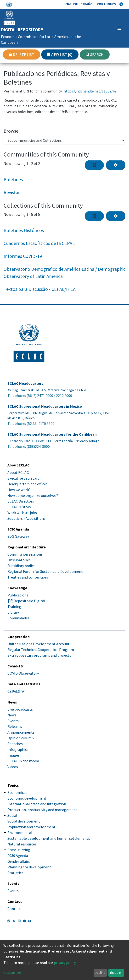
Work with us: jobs (22, 513)
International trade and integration (37, 804)
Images (14, 755)
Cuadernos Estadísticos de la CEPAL (39, 243)
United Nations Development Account (39, 644)
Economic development (27, 798)
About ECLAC (18, 472)
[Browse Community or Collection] (64, 140)
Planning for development (29, 867)
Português (106, 4)
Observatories (19, 560)
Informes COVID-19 (23, 256)
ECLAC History (19, 507)
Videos (13, 767)
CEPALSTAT (17, 691)
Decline (100, 973)
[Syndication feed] (94, 165)
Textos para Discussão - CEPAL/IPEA (40, 289)
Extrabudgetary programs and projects (39, 655)
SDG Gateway (18, 536)
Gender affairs (19, 861)
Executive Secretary (23, 478)
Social (12, 815)
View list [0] (60, 54)
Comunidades (18, 618)
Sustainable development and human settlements (49, 838)
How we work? (19, 490)
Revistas (12, 192)
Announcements (21, 732)
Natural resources (22, 844)
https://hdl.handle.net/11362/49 (90, 91)
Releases (15, 726)
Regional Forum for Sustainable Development (45, 571)
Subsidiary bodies (21, 566)
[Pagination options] (116, 165)
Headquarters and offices (28, 484)
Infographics (18, 749)
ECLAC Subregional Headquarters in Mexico (45, 406)
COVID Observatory (23, 673)
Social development (24, 821)
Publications (18, 595)
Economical (17, 792)
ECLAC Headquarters (25, 383)
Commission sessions (25, 554)
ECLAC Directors (21, 501)
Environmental (20, 833)
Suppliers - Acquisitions (26, 518)
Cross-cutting (19, 850)
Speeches (15, 744)
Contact (14, 909)
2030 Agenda (18, 855)
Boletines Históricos (24, 230)
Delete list (22, 54)
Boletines (13, 179)
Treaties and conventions (28, 577)
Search (95, 54)
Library (13, 612)
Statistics (15, 873)
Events (13, 721)
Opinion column (21, 738)
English (72, 4)
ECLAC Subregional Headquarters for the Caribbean (52, 434)
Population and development (31, 827)
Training (14, 606)
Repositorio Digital (29, 601)
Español (87, 4)
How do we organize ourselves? (33, 495)
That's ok (116, 973)
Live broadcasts (20, 709)
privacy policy (65, 963)
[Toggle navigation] (116, 28)
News (12, 715)
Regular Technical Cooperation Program (41, 650)
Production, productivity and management (42, 810)
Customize (12, 972)
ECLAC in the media (23, 761)
